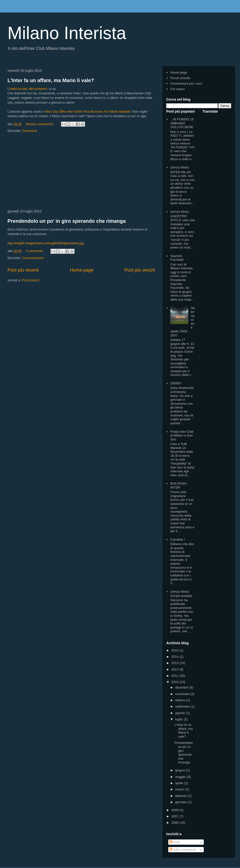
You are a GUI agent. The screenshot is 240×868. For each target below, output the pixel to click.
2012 (175, 669)
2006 (175, 823)
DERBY (176, 383)
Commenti (29, 131)
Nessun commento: (40, 124)
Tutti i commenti (183, 850)
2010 (175, 682)
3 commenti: (35, 251)
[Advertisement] (81, 171)
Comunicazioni (33, 258)
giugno (181, 770)
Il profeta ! (177, 539)
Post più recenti (23, 270)
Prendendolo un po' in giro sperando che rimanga (67, 221)
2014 (175, 657)
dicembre (182, 687)
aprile (180, 783)
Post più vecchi (140, 270)
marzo (180, 789)
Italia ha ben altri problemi (29, 89)
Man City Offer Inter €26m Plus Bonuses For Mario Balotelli (88, 112)
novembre (183, 694)
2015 (175, 650)
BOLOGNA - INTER (179, 485)
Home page (82, 270)
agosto (181, 713)
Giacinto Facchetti (177, 258)
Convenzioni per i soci (186, 83)
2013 (175, 663)
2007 (175, 816)
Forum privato (180, 78)
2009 (175, 810)
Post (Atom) (31, 280)
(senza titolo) (179, 167)
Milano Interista (67, 33)
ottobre (181, 700)
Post (174, 842)
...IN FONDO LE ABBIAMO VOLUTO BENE (182, 123)
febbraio (182, 796)
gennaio (181, 802)
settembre (183, 706)
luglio (179, 719)
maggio (181, 777)
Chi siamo (177, 89)
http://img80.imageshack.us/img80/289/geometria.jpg (46, 243)
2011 (175, 676)
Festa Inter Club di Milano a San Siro (182, 436)
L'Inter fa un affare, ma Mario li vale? (51, 80)
